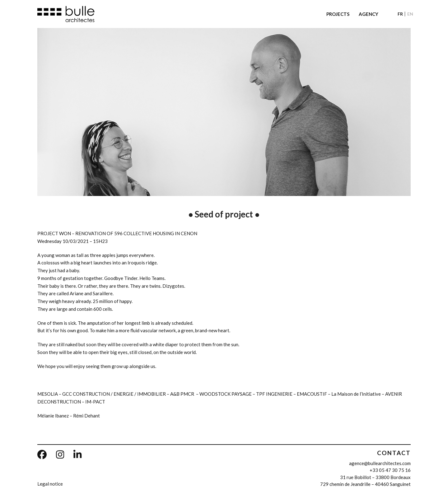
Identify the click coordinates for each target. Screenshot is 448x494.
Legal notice (50, 484)
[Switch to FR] (400, 14)
